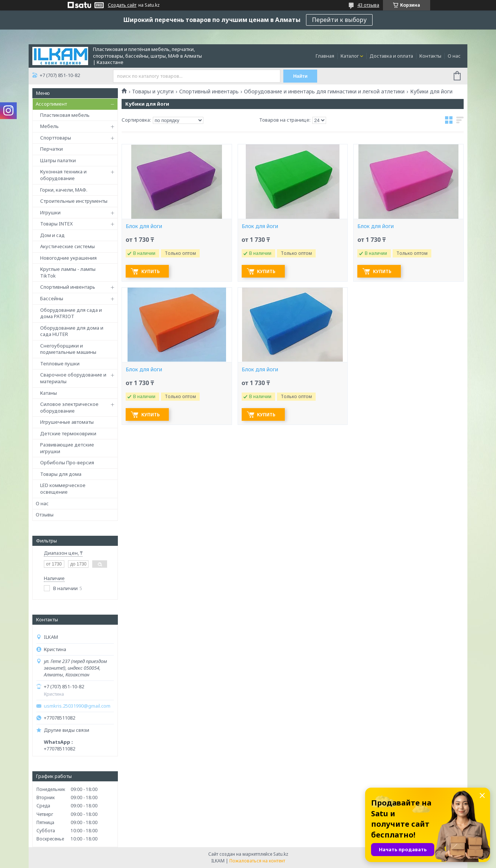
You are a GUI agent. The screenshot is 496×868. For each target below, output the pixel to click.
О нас (454, 56)
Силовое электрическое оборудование (69, 407)
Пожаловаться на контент (257, 861)
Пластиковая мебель (65, 115)
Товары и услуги (153, 92)
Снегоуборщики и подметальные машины (68, 349)
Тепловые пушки (60, 363)
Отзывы (45, 515)
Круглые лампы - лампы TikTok (68, 272)
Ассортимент (51, 104)
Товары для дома (61, 474)
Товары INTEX (57, 224)
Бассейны (52, 298)
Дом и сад (52, 235)
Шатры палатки (58, 160)
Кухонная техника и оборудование (63, 175)
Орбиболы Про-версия (67, 462)
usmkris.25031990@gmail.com (77, 706)
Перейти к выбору (339, 20)
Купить (152, 271)
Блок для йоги (144, 226)
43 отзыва (368, 5)
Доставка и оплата (391, 56)
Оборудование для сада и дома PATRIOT (71, 313)
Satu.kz (281, 854)
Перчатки (51, 149)
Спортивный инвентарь (68, 287)
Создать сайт (122, 5)
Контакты (430, 56)
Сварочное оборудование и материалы (73, 378)
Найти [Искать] (301, 76)
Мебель (49, 126)
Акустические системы (67, 246)
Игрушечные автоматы (67, 422)
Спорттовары (56, 138)
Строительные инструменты (74, 201)
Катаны (49, 393)
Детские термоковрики (68, 433)
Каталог (350, 56)
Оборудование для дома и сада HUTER (72, 331)
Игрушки (50, 212)
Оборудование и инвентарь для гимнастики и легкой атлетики (324, 92)
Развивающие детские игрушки (67, 448)
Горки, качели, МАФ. (64, 190)
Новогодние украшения (68, 258)
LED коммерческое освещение (63, 489)
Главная (325, 56)
